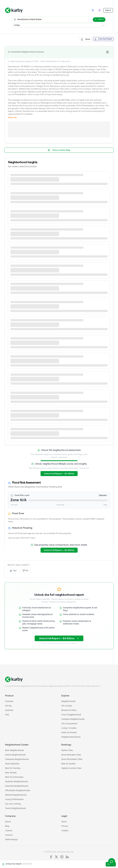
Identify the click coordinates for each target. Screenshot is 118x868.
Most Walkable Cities (71, 755)
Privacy (65, 826)
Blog (7, 826)
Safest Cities (67, 751)
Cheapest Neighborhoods (17, 759)
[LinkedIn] (67, 857)
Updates (9, 710)
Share (85, 39)
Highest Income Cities (71, 768)
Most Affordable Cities (72, 759)
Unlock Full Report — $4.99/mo (59, 474)
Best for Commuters (14, 777)
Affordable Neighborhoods (18, 791)
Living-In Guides (69, 728)
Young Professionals (14, 800)
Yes (13, 571)
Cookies (65, 831)
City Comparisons (69, 724)
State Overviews (69, 733)
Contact (9, 835)
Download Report (103, 39)
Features (9, 701)
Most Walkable (12, 764)
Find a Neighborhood (71, 715)
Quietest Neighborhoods (16, 782)
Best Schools (11, 773)
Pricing (8, 706)
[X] (56, 857)
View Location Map (59, 150)
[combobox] (59, 25)
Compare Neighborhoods (73, 719)
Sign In (108, 10)
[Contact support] (111, 861)
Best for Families (13, 768)
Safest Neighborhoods (15, 755)
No (25, 571)
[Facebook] (51, 857)
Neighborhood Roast (71, 737)
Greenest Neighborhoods (17, 786)
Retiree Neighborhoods (16, 795)
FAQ (7, 715)
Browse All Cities (69, 710)
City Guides (67, 706)
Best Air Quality (69, 764)
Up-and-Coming (13, 804)
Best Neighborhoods (14, 751)
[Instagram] (62, 857)
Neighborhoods (68, 701)
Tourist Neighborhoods (15, 808)
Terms (64, 822)
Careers (9, 831)
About (8, 822)
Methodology (11, 840)
